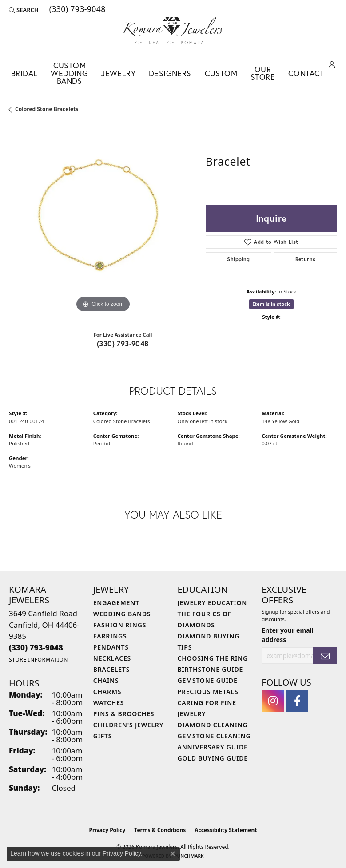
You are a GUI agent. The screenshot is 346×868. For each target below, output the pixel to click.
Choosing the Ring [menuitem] (213, 658)
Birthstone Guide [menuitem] (211, 669)
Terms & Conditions (160, 830)
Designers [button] (170, 73)
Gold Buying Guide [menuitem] (213, 758)
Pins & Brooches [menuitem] (124, 714)
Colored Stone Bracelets (47, 109)
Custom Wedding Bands (69, 73)
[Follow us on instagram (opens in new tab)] (273, 701)
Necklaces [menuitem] (112, 658)
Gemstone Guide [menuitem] (208, 680)
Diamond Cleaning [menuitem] (213, 725)
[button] (24, 10)
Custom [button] (221, 73)
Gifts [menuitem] (103, 736)
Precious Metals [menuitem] (208, 692)
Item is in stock (271, 304)
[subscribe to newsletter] (325, 656)
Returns (306, 259)
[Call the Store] (36, 648)
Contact (306, 73)
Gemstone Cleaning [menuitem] (214, 736)
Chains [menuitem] (106, 680)
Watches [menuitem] (109, 703)
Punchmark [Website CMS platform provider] (189, 856)
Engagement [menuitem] (116, 603)
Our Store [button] (263, 73)
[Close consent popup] (173, 854)
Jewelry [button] (118, 73)
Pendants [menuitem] (111, 647)
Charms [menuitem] (107, 692)
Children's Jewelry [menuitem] (128, 725)
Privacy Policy (107, 830)
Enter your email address (288, 635)
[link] (77, 10)
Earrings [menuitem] (110, 636)
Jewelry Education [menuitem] (213, 603)
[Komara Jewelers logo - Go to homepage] (173, 31)
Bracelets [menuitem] (111, 669)
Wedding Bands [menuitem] (122, 614)
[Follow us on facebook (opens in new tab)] (297, 701)
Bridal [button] (24, 73)
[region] (103, 221)
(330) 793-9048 (123, 343)
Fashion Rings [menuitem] (120, 625)
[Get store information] (38, 660)
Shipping (238, 259)
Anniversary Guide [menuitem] (213, 747)
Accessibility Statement (226, 830)
